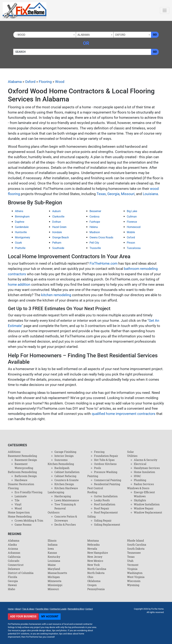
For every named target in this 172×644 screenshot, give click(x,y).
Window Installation (147, 504)
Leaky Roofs (102, 500)
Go (155, 35)
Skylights (140, 500)
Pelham (57, 243)
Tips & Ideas (28, 609)
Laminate (21, 496)
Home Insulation (144, 472)
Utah (130, 561)
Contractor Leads (58, 609)
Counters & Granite (67, 480)
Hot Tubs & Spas (104, 460)
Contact (89, 609)
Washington (135, 573)
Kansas (52, 553)
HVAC (137, 476)
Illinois (52, 540)
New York (94, 565)
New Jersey (95, 557)
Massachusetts (57, 573)
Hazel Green (59, 227)
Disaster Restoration (21, 484)
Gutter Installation (106, 496)
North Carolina (97, 569)
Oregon (92, 585)
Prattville (20, 248)
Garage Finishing (65, 452)
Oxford (30, 82)
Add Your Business (23, 616)
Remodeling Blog (76, 609)
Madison (95, 232)
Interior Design (64, 456)
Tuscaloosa (134, 248)
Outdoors (54, 512)
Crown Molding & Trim (29, 520)
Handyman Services (147, 468)
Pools (98, 468)
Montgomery (23, 237)
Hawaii (12, 585)
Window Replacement (148, 512)
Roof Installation (105, 504)
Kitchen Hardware (66, 488)
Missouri (128, 194)
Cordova (94, 217)
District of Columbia (21, 573)
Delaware (14, 569)
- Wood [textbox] (20, 35)
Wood (60, 82)
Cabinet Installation (67, 472)
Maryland (54, 569)
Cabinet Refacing (65, 476)
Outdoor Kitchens (105, 464)
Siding (91, 516)
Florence (132, 222)
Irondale (57, 232)
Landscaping (56, 492)
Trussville (95, 248)
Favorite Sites (42, 609)
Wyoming (133, 585)
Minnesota (55, 581)
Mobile (131, 232)
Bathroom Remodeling (22, 472)
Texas (101, 194)
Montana (93, 540)
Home (11, 609)
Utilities (132, 456)
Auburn (57, 211)
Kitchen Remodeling (61, 464)
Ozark (18, 243)
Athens (19, 211)
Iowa (51, 549)
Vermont (133, 565)
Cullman (132, 217)
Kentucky (54, 557)
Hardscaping (63, 496)
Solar (131, 452)
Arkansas (14, 553)
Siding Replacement (107, 524)
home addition (19, 285)
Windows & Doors (138, 488)
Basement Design (26, 460)
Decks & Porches (65, 524)
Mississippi (55, 585)
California (14, 557)
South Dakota (136, 549)
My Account (50, 616)
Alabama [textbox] (84, 35)
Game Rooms (23, 524)
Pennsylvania (96, 589)
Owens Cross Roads (101, 237)
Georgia (113, 194)
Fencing (99, 452)
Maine (52, 565)
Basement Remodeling (22, 456)
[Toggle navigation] (165, 10)
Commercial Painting (108, 480)
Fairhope (95, 222)
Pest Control (95, 488)
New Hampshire (98, 553)
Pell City (94, 243)
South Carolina (137, 545)
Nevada (92, 549)
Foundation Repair (106, 456)
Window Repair (144, 508)
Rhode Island (136, 540)
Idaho (12, 589)
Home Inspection (19, 512)
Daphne (20, 222)
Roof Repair (102, 508)
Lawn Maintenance (67, 500)
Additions (14, 452)
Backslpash (62, 468)
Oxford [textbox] (120, 35)
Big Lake (132, 211)
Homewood (134, 227)
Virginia (132, 569)
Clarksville (58, 217)
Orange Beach (61, 237)
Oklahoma (94, 581)
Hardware (21, 480)
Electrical (140, 464)
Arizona (13, 549)
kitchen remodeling (56, 295)
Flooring (45, 82)
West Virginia (136, 577)
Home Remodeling (20, 516)
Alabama (15, 82)
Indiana (53, 545)
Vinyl (18, 504)
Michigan (54, 577)
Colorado (14, 561)
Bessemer (95, 211)
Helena (94, 227)
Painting (93, 476)
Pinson (131, 243)
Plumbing (140, 480)
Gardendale (22, 227)
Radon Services (144, 484)
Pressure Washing (106, 472)
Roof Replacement (106, 512)
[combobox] (45, 35)
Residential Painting (107, 484)
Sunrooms (61, 460)
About (18, 609)
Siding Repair (103, 520)
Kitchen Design (64, 484)
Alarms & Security (146, 460)
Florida (13, 577)
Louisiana (150, 194)
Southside (58, 248)
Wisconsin (134, 581)
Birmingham (22, 217)
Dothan (57, 222)
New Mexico (95, 561)
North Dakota (96, 573)
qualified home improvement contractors (124, 414)
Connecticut (16, 565)
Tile (17, 500)
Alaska (12, 545)
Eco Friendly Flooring (28, 492)
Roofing (92, 492)
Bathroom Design (26, 476)
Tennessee (134, 553)
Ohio (90, 577)
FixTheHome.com (103, 263)
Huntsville (21, 232)
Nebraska (93, 545)
